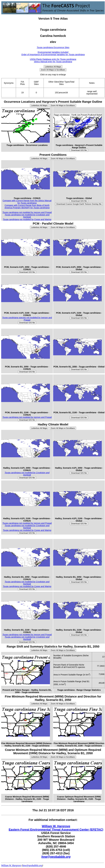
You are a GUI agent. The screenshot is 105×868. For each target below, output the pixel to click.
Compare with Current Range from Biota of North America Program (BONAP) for (27, 206)
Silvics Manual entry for (53, 62)
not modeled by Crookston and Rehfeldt (27, 216)
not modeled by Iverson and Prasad (27, 212)
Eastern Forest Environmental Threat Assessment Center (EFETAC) (56, 830)
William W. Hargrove (56, 826)
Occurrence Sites (53, 47)
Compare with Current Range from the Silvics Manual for (27, 202)
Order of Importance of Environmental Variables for (53, 55)
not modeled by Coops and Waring (27, 219)
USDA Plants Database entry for (53, 59)
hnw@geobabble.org (56, 857)
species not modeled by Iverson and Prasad (27, 319)
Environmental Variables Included (53, 52)
